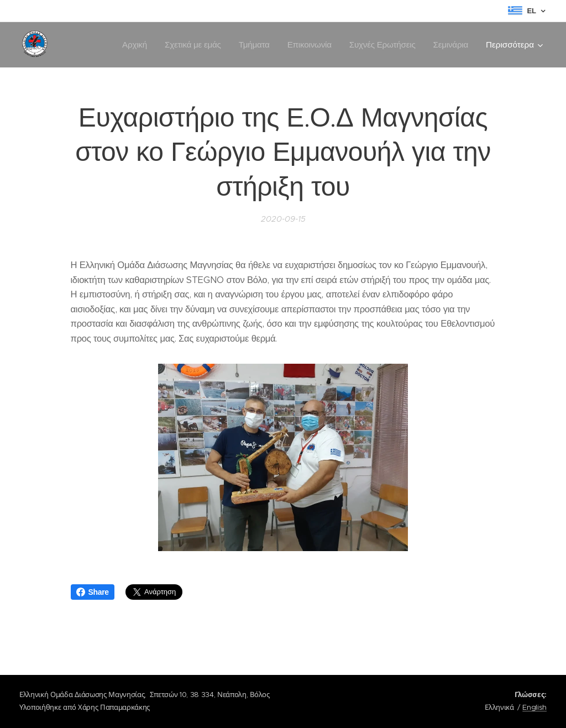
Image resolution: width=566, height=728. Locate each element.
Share (93, 592)
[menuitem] (131, 45)
